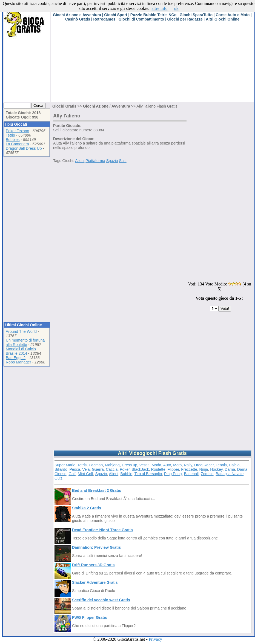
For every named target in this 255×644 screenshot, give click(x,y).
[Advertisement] (131, 63)
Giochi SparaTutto (196, 15)
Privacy (155, 639)
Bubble (127, 474)
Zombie (207, 474)
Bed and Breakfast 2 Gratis (97, 490)
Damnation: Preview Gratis (96, 547)
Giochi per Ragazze (185, 19)
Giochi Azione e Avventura (77, 15)
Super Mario (65, 465)
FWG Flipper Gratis (90, 617)
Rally (188, 465)
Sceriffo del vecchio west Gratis (101, 600)
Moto (177, 465)
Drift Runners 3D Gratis (93, 565)
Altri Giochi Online (223, 19)
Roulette (158, 469)
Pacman (96, 465)
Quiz (58, 478)
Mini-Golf (85, 474)
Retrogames (104, 19)
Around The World (21, 331)
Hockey (216, 469)
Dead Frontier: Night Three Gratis (102, 530)
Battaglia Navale (230, 474)
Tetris (10, 135)
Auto (167, 465)
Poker (125, 469)
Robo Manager (18, 362)
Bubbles (13, 140)
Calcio (234, 465)
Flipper (173, 469)
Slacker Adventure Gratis (95, 582)
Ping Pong (173, 474)
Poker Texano (17, 131)
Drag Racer (204, 465)
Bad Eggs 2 (16, 358)
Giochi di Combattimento (141, 19)
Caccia (112, 469)
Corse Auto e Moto (233, 15)
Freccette (189, 469)
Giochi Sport (116, 15)
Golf (72, 474)
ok (176, 8)
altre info (159, 8)
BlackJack (140, 469)
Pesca (75, 469)
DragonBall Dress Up (24, 148)
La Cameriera (17, 144)
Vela (86, 469)
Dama (230, 469)
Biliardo (61, 469)
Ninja (204, 469)
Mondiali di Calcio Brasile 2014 (21, 351)
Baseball (191, 474)
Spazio (112, 161)
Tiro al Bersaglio (148, 474)
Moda (157, 465)
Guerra (98, 469)
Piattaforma (95, 161)
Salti (123, 161)
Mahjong (112, 465)
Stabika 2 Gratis (87, 508)
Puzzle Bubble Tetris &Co (154, 15)
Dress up (130, 465)
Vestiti (144, 465)
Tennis (221, 465)
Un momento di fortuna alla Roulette (25, 342)
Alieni (80, 161)
